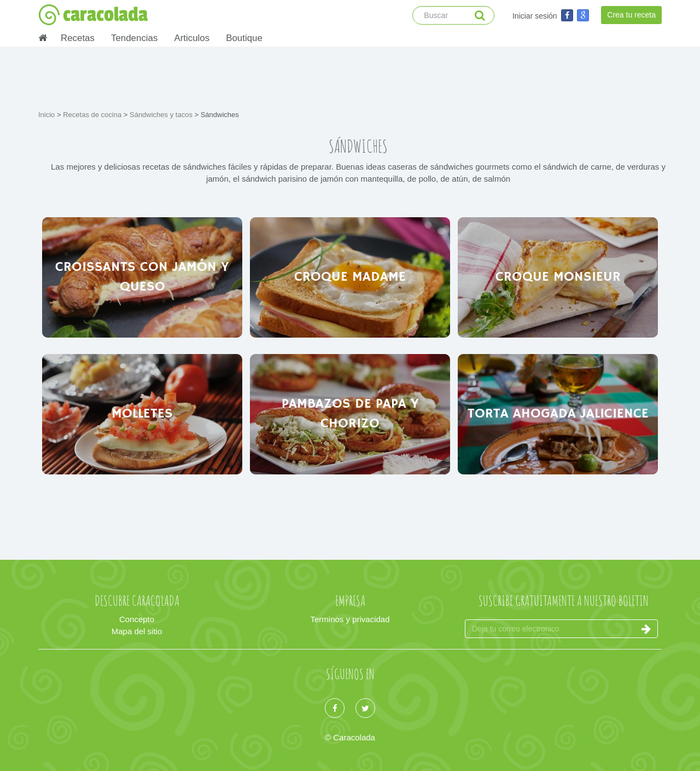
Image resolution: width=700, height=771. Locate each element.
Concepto (137, 619)
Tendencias (134, 38)
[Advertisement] (350, 77)
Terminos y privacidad (350, 619)
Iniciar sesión (535, 16)
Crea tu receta (631, 15)
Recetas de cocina (93, 115)
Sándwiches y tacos (162, 115)
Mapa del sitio (137, 631)
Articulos (192, 38)
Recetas (78, 38)
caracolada (93, 15)
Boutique (244, 38)
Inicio (48, 115)
